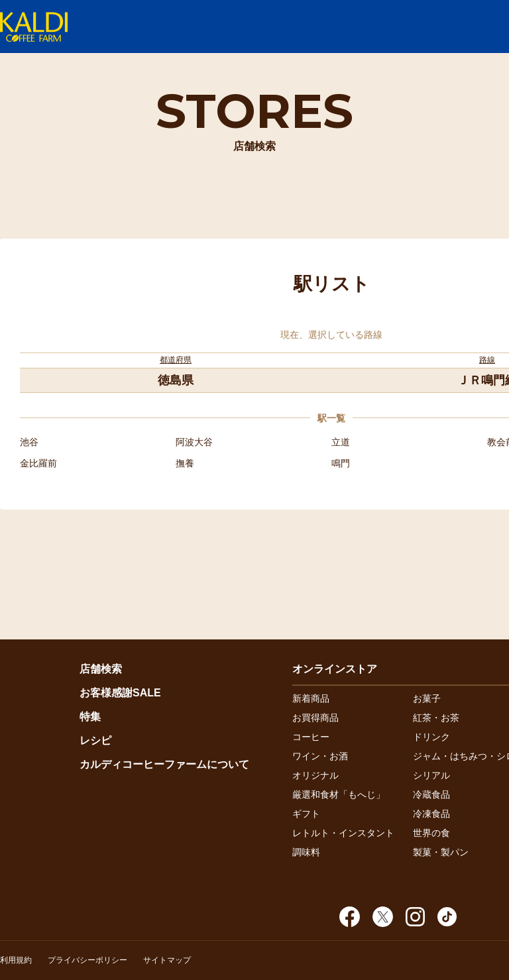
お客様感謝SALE (120, 693)
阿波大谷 (194, 442)
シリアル (431, 775)
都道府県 (176, 360)
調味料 (306, 852)
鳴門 (341, 463)
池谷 (29, 442)
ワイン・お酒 (320, 756)
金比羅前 (38, 463)
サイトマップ (167, 960)
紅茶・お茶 (436, 718)
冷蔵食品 (431, 794)
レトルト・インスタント (343, 833)
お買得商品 (315, 718)
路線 (487, 360)
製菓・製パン (441, 852)
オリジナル (315, 775)
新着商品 (311, 698)
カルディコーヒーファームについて (164, 764)
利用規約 (16, 960)
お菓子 (427, 698)
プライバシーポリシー (87, 960)
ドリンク (431, 737)
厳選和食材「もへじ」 (339, 794)
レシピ (95, 740)
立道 (341, 442)
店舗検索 (101, 669)
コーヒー (311, 737)
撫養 (185, 463)
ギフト (306, 814)
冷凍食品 (431, 814)
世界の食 (431, 833)
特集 (90, 717)
